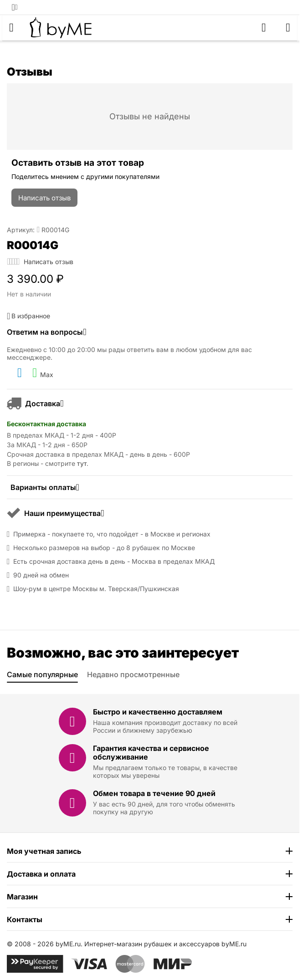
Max (43, 373)
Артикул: (21, 230)
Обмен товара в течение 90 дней (154, 793)
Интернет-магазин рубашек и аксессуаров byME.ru (165, 944)
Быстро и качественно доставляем (158, 712)
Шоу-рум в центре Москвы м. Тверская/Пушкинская (96, 589)
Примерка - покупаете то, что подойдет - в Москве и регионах (112, 534)
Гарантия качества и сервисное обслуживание (151, 753)
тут (82, 463)
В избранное (28, 316)
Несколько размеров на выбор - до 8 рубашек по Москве (104, 548)
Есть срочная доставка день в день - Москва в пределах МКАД (114, 561)
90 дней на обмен (41, 575)
